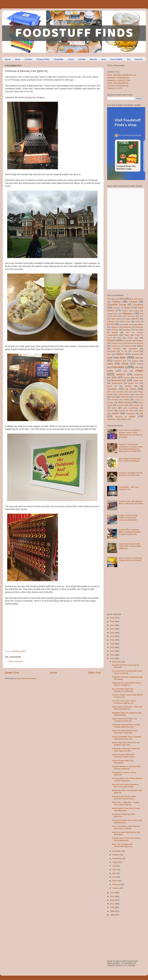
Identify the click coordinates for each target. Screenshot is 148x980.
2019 (112, 644)
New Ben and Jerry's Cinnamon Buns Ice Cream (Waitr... (125, 786)
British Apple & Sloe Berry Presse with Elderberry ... (126, 809)
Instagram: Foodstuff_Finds (119, 80)
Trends (136, 351)
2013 (112, 896)
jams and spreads (115, 392)
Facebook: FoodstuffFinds (118, 78)
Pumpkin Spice (117, 343)
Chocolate (59, 59)
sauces (110, 411)
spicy (141, 411)
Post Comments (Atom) (26, 678)
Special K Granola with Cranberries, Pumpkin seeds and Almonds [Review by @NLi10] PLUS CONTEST (131, 448)
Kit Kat (111, 324)
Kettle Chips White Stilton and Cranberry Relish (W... (125, 720)
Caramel (133, 302)
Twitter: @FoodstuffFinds (118, 83)
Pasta (127, 335)
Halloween (128, 313)
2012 (112, 900)
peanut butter (123, 405)
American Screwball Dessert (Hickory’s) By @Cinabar (131, 474)
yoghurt (124, 419)
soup (131, 411)
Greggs (136, 311)
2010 (112, 907)
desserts (121, 374)
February (116, 884)
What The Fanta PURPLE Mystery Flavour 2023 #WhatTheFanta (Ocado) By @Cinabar (131, 434)
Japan (128, 319)
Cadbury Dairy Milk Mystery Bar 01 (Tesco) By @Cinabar (131, 502)
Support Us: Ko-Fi (115, 88)
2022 (112, 633)
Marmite (140, 327)
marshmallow (124, 394)
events (127, 378)
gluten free (133, 383)
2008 (112, 915)
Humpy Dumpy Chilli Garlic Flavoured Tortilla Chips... (124, 756)
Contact (28, 59)
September (117, 859)
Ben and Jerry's (136, 299)
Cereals (82, 59)
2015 (112, 659)
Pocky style (133, 338)
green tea (112, 386)
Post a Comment (16, 661)
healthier (128, 386)
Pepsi (109, 338)
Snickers (117, 349)
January (116, 888)
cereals (125, 364)
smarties (122, 411)
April (115, 877)
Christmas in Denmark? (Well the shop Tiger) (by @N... (126, 750)
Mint (137, 330)
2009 (112, 911)
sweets (115, 413)
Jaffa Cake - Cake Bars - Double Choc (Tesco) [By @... (126, 803)
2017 (112, 651)
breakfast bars (120, 361)
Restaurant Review (135, 343)
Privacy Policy (43, 59)
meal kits (139, 394)
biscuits (139, 358)
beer (123, 357)
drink (114, 377)
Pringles (140, 341)
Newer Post (12, 673)
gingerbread (117, 383)
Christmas (16, 651)
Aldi (121, 299)
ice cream (131, 389)
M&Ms (140, 324)
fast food (139, 378)
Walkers (120, 354)
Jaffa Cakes (116, 319)
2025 (112, 622)
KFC (137, 319)
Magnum (115, 327)
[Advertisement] (47, 631)
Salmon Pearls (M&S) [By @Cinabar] (123, 762)
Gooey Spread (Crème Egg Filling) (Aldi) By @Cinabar (130, 559)
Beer (104, 59)
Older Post (95, 673)
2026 (112, 618)
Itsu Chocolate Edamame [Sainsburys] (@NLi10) (123, 690)
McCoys (115, 330)
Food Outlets (116, 59)
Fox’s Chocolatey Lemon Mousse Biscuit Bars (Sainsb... (126, 827)
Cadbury (116, 302)
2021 (112, 636)
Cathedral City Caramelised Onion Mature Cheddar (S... (126, 684)
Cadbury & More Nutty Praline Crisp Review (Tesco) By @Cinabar (128, 518)
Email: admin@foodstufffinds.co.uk (122, 75)
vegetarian (112, 419)
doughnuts (139, 375)
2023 (112, 629)
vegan (132, 416)
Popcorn (111, 340)
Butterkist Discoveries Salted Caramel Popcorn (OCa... (124, 798)
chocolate (118, 367)
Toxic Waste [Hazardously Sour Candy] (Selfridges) (130, 460)
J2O (142, 316)
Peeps (137, 335)
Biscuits (93, 59)
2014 (112, 893)
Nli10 (24, 651)
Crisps (71, 59)
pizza (114, 408)
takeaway (130, 414)
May (114, 873)
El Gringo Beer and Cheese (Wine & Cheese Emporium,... (127, 780)
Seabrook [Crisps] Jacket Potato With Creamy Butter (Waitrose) (130, 546)
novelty (110, 403)
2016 (112, 655)
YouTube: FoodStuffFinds (118, 86)
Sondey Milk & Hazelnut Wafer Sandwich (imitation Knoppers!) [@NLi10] (130, 532)
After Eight (111, 299)
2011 (112, 904)
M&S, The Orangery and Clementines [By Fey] (122, 845)
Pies (119, 338)
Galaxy (125, 311)
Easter (127, 308)
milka (113, 397)
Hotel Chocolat (129, 316)
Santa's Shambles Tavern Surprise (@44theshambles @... (126, 738)
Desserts (139, 59)
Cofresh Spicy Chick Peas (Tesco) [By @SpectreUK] (126, 839)
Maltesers (127, 327)
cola (125, 371)
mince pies (138, 397)
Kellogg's (111, 321)
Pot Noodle (127, 341)
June (115, 870)
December (117, 662)
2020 (112, 640)
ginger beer (138, 381)
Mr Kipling (112, 332)
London (131, 325)
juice (131, 392)
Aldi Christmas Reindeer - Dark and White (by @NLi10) (127, 708)
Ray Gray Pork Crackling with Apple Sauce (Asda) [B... (127, 672)
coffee (110, 371)
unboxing (118, 417)
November (117, 851)
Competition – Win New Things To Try (129, 488)
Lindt (122, 324)
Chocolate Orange (117, 305)
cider (137, 367)
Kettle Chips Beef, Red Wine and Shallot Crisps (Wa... (126, 744)
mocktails (115, 400)
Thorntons (111, 351)
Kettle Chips (125, 321)
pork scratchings (131, 408)
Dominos (117, 308)
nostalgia (137, 400)
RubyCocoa (116, 346)
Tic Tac (124, 351)
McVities (127, 330)
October (116, 855)
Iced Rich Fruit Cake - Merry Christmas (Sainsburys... (124, 702)
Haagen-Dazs (112, 314)
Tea (128, 59)
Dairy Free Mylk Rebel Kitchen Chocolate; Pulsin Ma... (125, 732)
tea (142, 413)
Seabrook (128, 346)
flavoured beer (119, 380)
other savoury (125, 402)
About (18, 59)
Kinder (138, 322)
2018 (112, 647)
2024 (112, 625)
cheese (140, 364)
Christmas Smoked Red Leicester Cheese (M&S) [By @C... (126, 726)
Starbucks (133, 349)
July (114, 866)
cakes (110, 364)
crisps (139, 371)
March (115, 881)
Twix (109, 354)
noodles (126, 400)
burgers (135, 361)
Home (8, 59)
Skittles (140, 346)
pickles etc (138, 405)
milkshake (125, 397)
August (116, 862)
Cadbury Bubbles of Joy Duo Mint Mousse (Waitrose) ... (126, 768)
